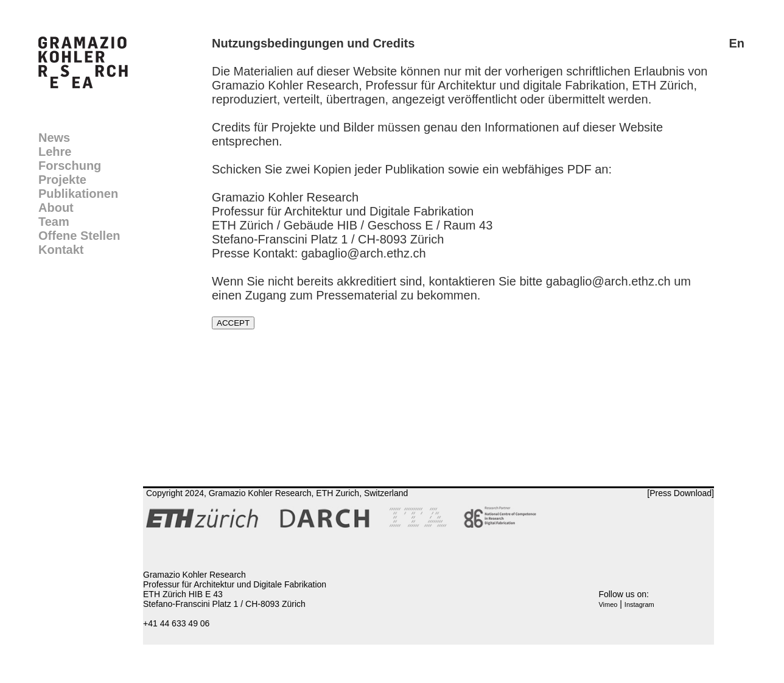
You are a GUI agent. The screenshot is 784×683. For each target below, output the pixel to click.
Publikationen (78, 194)
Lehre (55, 152)
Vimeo (608, 604)
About (56, 208)
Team (54, 222)
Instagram (639, 604)
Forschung (70, 166)
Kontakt (61, 250)
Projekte (62, 180)
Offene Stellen (79, 236)
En (737, 43)
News (54, 138)
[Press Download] (681, 493)
